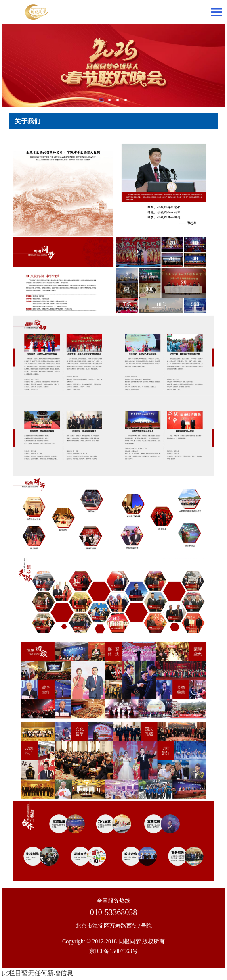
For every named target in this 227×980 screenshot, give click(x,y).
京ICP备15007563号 (113, 951)
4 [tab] (126, 100)
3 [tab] (118, 100)
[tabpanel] (113, 66)
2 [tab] (109, 100)
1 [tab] (101, 100)
